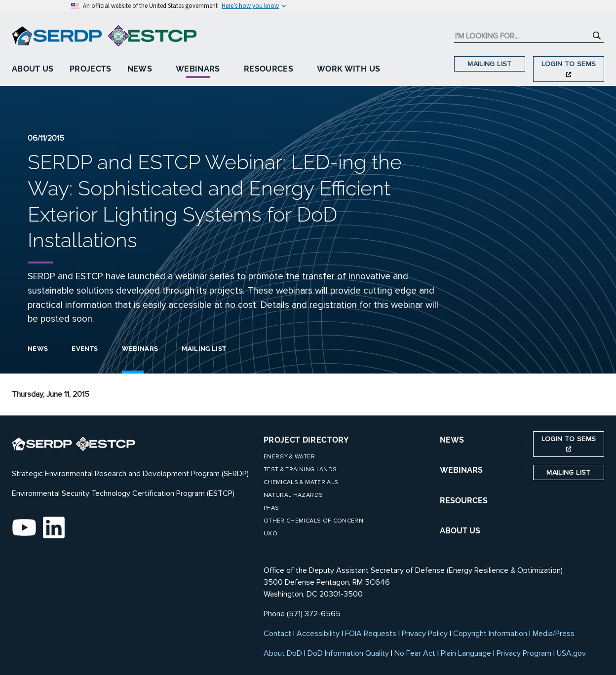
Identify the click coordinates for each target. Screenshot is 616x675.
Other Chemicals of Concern (313, 521)
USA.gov (571, 653)
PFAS (271, 508)
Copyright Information (490, 634)
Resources (269, 69)
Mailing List (489, 64)
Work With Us (348, 69)
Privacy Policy (425, 634)
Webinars (198, 69)
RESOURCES (464, 501)
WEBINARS (461, 470)
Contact (277, 634)
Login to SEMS (569, 68)
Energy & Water (289, 457)
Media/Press (554, 634)
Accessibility (318, 634)
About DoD (283, 653)
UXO (270, 534)
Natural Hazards (293, 495)
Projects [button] (91, 69)
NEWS (452, 440)
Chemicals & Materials (301, 482)
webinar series (205, 276)
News (140, 69)
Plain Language (466, 653)
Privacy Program (524, 653)
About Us (33, 69)
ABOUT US (460, 531)
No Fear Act (415, 653)
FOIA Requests (371, 634)
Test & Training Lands (300, 469)
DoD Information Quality (348, 653)
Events (85, 349)
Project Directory (306, 440)
